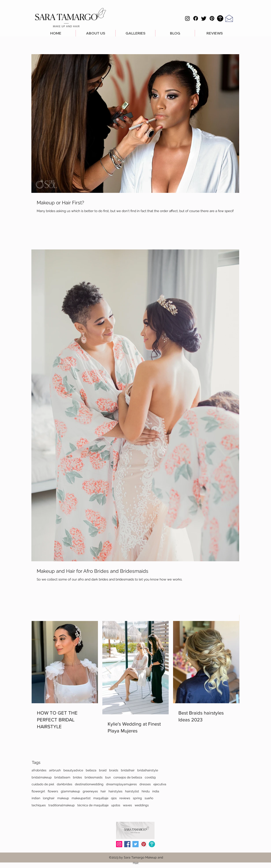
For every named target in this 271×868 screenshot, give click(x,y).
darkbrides (65, 784)
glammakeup (70, 791)
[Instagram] (187, 18)
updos (116, 805)
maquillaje (101, 798)
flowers (53, 791)
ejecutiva (160, 784)
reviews (125, 798)
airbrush (55, 770)
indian (36, 798)
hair (103, 791)
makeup (63, 798)
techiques (39, 805)
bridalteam (62, 777)
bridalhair (128, 770)
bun (108, 777)
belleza (91, 770)
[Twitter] (204, 18)
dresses (145, 784)
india (156, 791)
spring (137, 798)
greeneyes (90, 791)
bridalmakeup (42, 777)
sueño (149, 798)
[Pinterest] (212, 18)
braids (114, 770)
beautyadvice (73, 770)
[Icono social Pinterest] (144, 844)
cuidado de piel (43, 784)
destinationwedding (89, 784)
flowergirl (38, 791)
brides (77, 777)
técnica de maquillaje (93, 805)
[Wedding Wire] (152, 844)
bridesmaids (94, 777)
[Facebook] (196, 18)
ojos (114, 798)
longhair (49, 798)
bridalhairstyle (148, 770)
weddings (142, 805)
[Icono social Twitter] (135, 844)
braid (103, 770)
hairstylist (132, 791)
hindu (146, 791)
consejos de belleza (128, 777)
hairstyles (115, 791)
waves (127, 805)
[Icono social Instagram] (119, 844)
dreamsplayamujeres (121, 784)
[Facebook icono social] (127, 844)
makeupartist (81, 798)
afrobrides (39, 770)
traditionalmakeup (62, 805)
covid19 (150, 777)
